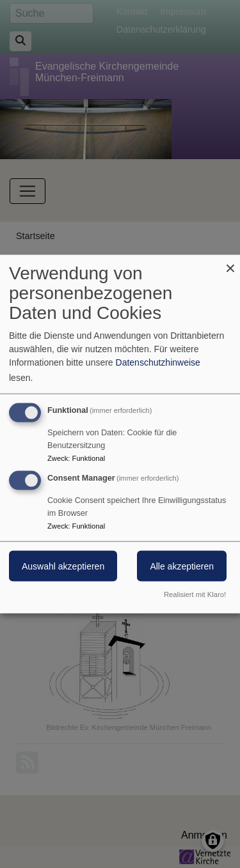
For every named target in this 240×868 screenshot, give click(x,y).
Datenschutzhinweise (158, 362)
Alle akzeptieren (182, 566)
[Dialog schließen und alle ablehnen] (230, 263)
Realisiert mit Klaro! (195, 594)
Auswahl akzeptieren (63, 566)
